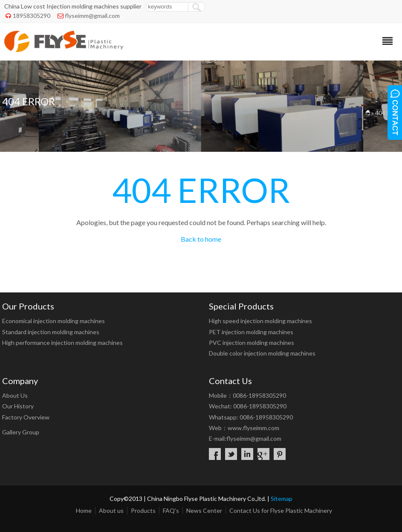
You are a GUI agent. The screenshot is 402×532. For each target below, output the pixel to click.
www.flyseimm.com (253, 428)
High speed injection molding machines (260, 321)
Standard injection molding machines (51, 332)
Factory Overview (26, 417)
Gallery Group (21, 432)
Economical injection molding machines (54, 321)
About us (111, 510)
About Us (15, 395)
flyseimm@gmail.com (92, 16)
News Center (204, 510)
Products (143, 510)
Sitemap (282, 499)
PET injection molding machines (251, 332)
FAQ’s (171, 510)
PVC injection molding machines (252, 343)
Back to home (201, 239)
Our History (18, 406)
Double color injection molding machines (262, 353)
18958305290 (32, 16)
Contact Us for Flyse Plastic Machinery (281, 510)
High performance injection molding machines (62, 343)
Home (84, 510)
